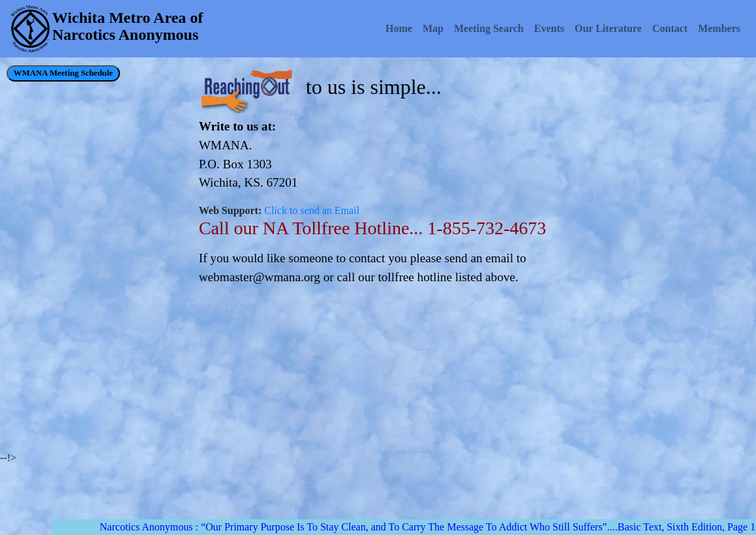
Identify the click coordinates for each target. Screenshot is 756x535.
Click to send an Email (312, 210)
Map (433, 28)
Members (719, 28)
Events (549, 28)
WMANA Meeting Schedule (63, 73)
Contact (670, 28)
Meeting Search (489, 28)
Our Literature (608, 28)
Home (399, 28)
